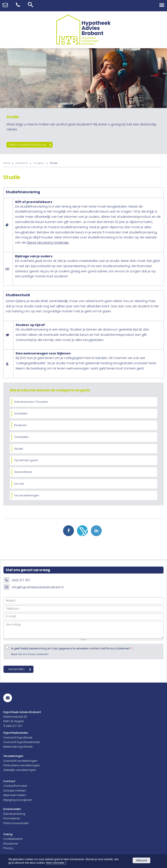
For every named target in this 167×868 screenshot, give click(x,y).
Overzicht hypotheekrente (22, 742)
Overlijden (21, 437)
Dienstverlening (14, 814)
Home (7, 163)
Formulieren (12, 818)
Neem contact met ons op (27, 145)
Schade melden (15, 791)
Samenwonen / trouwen (31, 402)
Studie (19, 449)
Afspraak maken (15, 795)
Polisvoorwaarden (16, 823)
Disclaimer (11, 844)
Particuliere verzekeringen (22, 765)
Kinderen (20, 425)
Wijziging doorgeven (18, 800)
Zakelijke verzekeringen (20, 770)
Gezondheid (23, 472)
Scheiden (21, 413)
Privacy (8, 848)
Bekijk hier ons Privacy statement (30, 654)
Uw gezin (39, 163)
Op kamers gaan (26, 460)
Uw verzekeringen (27, 495)
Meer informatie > (56, 863)
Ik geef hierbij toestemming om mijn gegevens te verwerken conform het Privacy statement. (72, 649)
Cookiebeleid (13, 839)
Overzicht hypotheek (18, 737)
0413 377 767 (21, 580)
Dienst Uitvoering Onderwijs (48, 243)
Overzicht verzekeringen (20, 761)
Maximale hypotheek (18, 747)
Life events (22, 163)
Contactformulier (15, 786)
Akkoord (141, 860)
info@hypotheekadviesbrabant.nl (38, 587)
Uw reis (19, 484)
